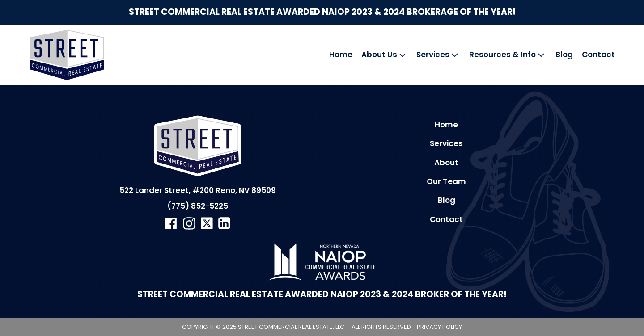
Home (341, 55)
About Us (385, 55)
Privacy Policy (439, 327)
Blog (564, 55)
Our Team (446, 181)
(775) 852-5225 (198, 206)
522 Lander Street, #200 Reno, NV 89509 (198, 190)
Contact (598, 55)
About (446, 163)
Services (438, 55)
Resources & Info (508, 55)
